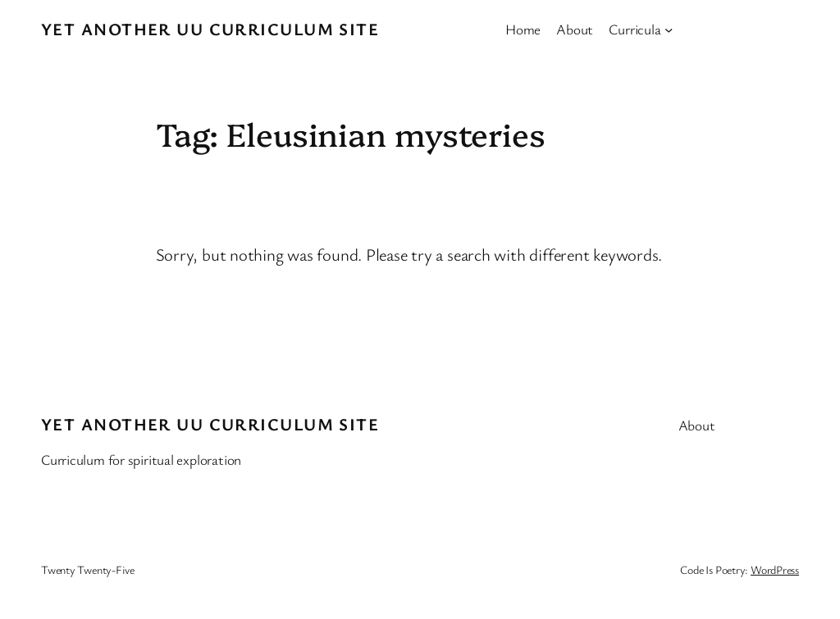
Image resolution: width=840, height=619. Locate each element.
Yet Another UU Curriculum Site (210, 29)
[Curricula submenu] (669, 29)
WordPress (775, 569)
